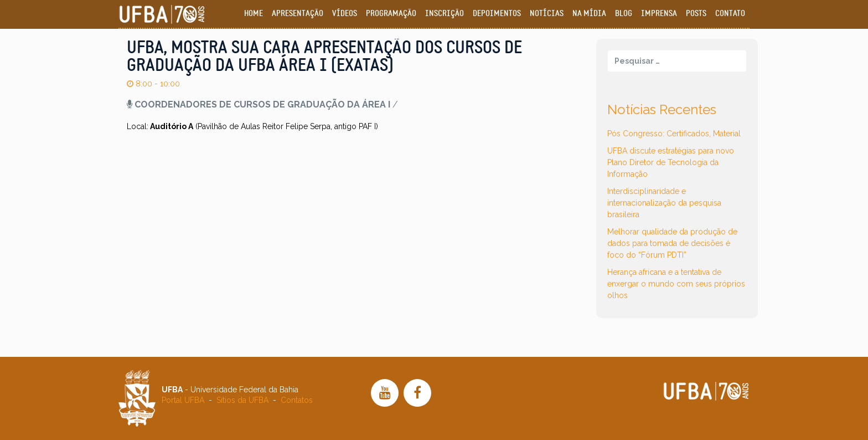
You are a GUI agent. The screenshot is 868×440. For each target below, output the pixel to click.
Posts (696, 14)
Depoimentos (497, 14)
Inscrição (445, 14)
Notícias (547, 14)
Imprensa (659, 14)
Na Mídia (589, 14)
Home (254, 14)
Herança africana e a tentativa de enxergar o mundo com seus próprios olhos (676, 284)
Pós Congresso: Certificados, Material (674, 134)
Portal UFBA (183, 400)
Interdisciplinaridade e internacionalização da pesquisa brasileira (664, 203)
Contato (730, 14)
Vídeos (345, 14)
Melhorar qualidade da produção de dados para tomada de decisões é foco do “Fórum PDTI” (672, 243)
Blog (624, 14)
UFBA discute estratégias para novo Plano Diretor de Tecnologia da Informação (671, 162)
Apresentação (298, 14)
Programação (391, 14)
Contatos (297, 400)
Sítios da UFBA (242, 400)
